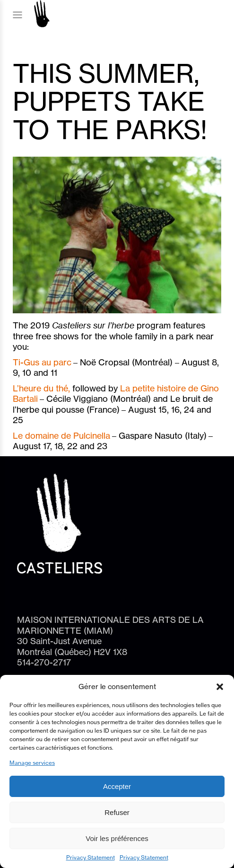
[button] (220, 687)
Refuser (117, 812)
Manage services (32, 763)
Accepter (117, 786)
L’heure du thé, (43, 388)
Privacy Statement (91, 857)
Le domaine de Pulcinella (61, 435)
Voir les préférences (117, 838)
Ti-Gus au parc (42, 362)
